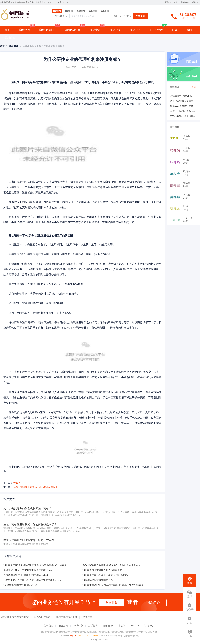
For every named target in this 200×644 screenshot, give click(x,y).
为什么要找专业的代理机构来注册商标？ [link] (44, 46)
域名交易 (105, 11)
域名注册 (93, 11)
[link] (2, 46)
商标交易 (69, 11)
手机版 (122, 626)
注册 (176, 2)
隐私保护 (108, 626)
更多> (194, 87)
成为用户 (154, 603)
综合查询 (61, 16)
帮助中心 (78, 626)
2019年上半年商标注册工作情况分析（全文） (106, 575)
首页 (7, 30)
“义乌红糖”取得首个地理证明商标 (21, 585)
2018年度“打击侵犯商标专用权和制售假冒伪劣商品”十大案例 (35, 565)
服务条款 (63, 626)
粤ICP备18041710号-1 (100, 640)
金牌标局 (87, 617)
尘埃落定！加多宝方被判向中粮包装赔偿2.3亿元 (28, 570)
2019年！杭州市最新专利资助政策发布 (102, 570)
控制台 (195, 2)
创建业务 (111, 603)
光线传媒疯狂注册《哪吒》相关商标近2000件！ (28, 575)
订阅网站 (149, 626)
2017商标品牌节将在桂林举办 (98, 580)
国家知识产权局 (42, 617)
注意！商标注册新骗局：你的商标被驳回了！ (37, 487)
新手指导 (93, 626)
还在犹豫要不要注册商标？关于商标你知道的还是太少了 (33, 580)
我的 (189, 30)
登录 (167, 2)
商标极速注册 (47, 30)
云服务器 (10, 38)
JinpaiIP (73, 636)
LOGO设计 (156, 30)
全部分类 (126, 16)
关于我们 (48, 626)
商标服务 (135, 30)
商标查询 (57, 11)
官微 (175, 30)
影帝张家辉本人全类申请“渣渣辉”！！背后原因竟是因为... (112, 565)
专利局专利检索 (20, 617)
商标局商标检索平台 (67, 617)
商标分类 (115, 30)
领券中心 (185, 2)
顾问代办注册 (73, 30)
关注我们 (63, 3)
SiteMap (135, 626)
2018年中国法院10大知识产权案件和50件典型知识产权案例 (113, 585)
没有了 (17, 483)
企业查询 (81, 11)
